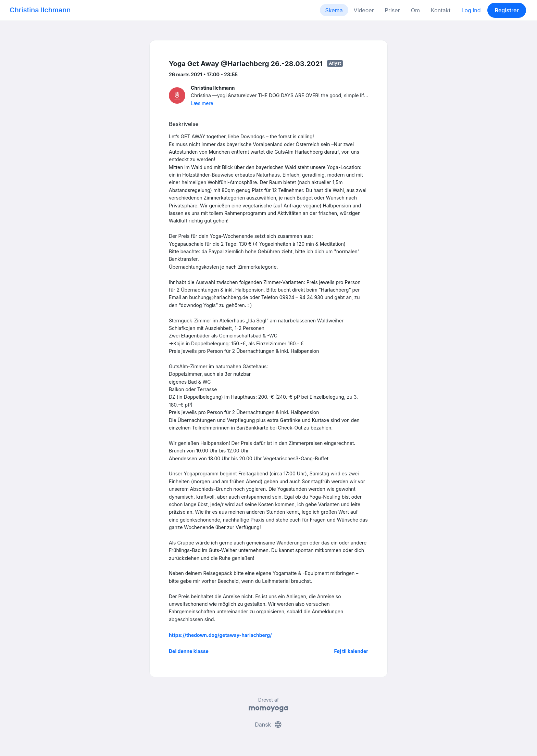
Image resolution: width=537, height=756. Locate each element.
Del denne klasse (189, 651)
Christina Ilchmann (40, 10)
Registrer (507, 10)
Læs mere (202, 103)
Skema (334, 10)
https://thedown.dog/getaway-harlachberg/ (220, 635)
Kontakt (441, 10)
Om (415, 10)
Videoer (364, 10)
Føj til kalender (351, 651)
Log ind (471, 10)
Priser (392, 10)
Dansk (268, 725)
